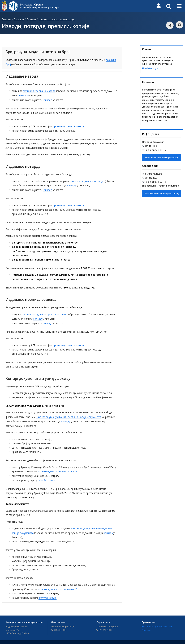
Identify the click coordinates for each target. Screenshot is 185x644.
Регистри (19, 19)
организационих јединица (67, 203)
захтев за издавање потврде (86, 179)
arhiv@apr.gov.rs (47, 476)
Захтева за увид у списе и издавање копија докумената (67, 414)
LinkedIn (147, 622)
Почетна (6, 19)
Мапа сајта (138, 640)
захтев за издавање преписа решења (44, 312)
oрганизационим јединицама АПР (56, 468)
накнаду (24, 95)
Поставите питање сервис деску (162, 193)
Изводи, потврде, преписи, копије (57, 19)
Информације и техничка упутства (161, 186)
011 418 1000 (150, 146)
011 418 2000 (150, 178)
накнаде (47, 99)
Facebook (161, 622)
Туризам (31, 19)
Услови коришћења (119, 640)
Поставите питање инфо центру (162, 158)
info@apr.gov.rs (152, 68)
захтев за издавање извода (39, 90)
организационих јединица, (68, 125)
